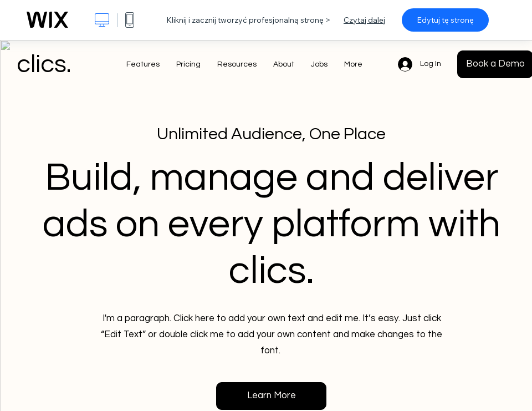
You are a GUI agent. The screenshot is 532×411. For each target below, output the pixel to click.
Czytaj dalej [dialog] (364, 20)
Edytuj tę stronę (445, 20)
